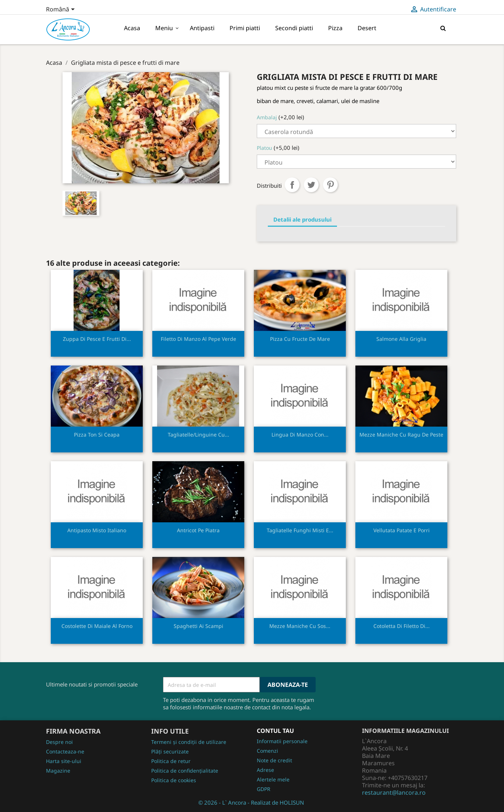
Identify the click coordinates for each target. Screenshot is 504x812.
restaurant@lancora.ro (394, 792)
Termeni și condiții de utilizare (189, 742)
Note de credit (274, 760)
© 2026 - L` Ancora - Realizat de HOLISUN (251, 802)
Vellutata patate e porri (402, 530)
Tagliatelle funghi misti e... (300, 530)
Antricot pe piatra (198, 530)
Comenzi (267, 751)
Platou (265, 148)
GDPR (264, 789)
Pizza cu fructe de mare (300, 339)
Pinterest (330, 185)
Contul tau (275, 731)
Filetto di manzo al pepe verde (198, 339)
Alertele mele (273, 779)
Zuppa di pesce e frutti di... (97, 339)
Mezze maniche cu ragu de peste (401, 435)
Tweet (311, 185)
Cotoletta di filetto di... (402, 626)
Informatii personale (282, 741)
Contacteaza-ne (65, 751)
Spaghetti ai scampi (198, 626)
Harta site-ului (64, 761)
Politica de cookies (174, 780)
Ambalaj (267, 117)
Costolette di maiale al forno (97, 626)
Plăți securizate (170, 751)
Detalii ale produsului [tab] (302, 219)
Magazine (58, 771)
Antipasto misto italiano (97, 530)
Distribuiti (292, 185)
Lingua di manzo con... (300, 435)
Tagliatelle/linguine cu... (198, 435)
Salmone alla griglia (401, 339)
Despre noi (59, 742)
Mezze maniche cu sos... (300, 626)
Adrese (265, 770)
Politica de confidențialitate (185, 771)
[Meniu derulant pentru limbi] (62, 10)
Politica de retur (171, 761)
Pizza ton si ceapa (97, 435)
